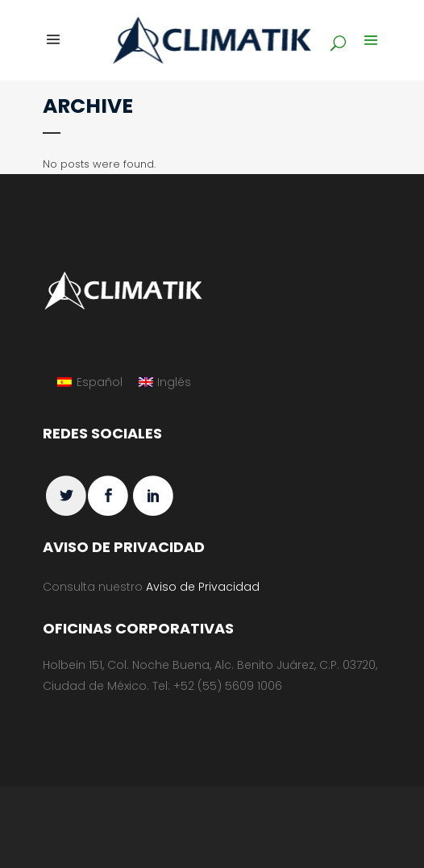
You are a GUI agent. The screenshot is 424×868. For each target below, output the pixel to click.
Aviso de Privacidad (203, 587)
